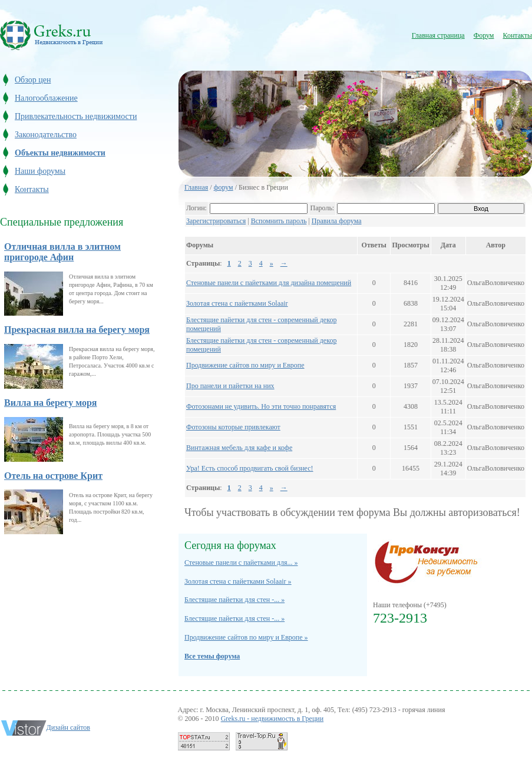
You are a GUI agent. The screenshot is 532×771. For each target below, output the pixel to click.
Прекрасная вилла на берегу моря (77, 330)
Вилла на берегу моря (50, 403)
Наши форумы (40, 171)
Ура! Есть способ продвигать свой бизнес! (250, 468)
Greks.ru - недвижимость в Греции (272, 719)
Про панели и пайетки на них (230, 386)
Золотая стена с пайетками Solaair (237, 303)
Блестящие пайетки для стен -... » (234, 600)
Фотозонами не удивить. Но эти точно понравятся (261, 406)
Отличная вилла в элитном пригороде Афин (62, 252)
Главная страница (438, 35)
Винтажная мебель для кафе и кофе (239, 448)
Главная (196, 187)
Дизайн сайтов (69, 727)
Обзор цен (33, 80)
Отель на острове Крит (53, 476)
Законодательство (46, 135)
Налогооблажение (46, 98)
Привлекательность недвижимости (76, 116)
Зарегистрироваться (216, 221)
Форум (484, 35)
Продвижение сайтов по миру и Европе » (246, 637)
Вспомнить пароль (279, 221)
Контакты (517, 35)
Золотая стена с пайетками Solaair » (238, 581)
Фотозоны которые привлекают (233, 427)
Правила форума (337, 221)
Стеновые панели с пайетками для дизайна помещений (269, 283)
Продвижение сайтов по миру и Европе (245, 365)
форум (224, 187)
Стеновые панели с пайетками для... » (241, 562)
